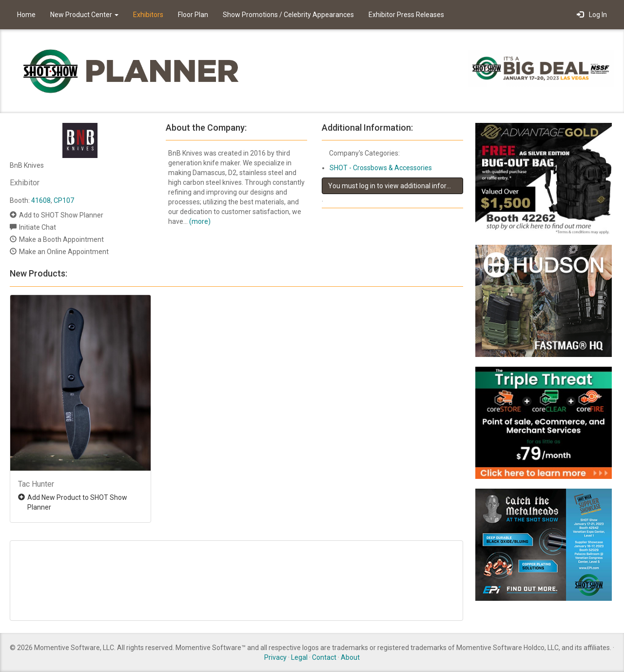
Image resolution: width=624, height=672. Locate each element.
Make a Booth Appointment (61, 239)
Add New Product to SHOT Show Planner (77, 502)
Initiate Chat (38, 227)
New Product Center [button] (84, 15)
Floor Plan (193, 15)
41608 (41, 200)
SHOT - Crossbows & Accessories (381, 168)
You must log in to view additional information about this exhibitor (396, 186)
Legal (299, 657)
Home (26, 15)
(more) (200, 221)
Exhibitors (148, 15)
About (350, 657)
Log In (592, 15)
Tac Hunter (36, 484)
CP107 (64, 200)
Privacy (275, 657)
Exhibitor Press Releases (406, 15)
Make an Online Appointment (64, 252)
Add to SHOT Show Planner (61, 215)
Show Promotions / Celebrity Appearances (288, 15)
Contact (324, 657)
